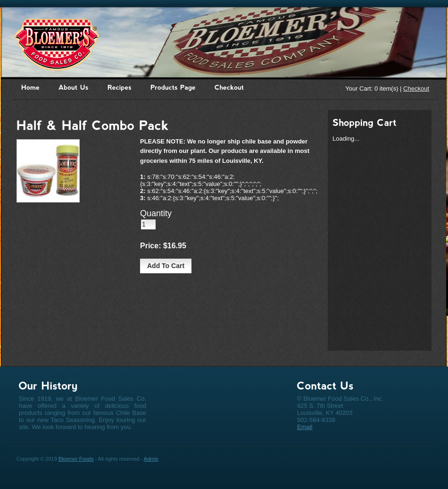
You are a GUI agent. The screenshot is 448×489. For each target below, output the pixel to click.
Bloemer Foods (76, 459)
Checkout (416, 89)
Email (305, 427)
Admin (151, 459)
